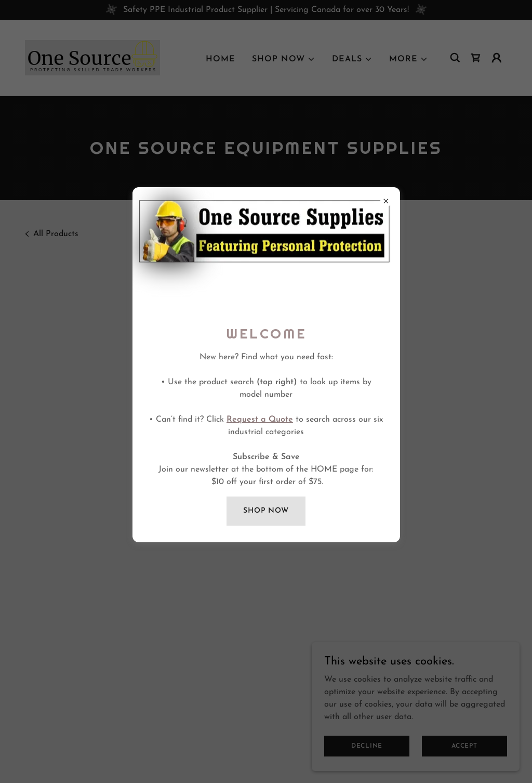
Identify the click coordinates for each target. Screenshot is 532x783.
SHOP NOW (266, 511)
